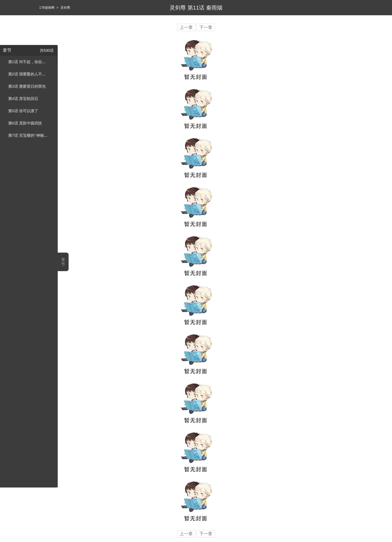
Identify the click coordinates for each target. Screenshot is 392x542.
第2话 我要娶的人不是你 (28, 74)
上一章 (186, 27)
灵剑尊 (65, 8)
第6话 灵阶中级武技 (25, 123)
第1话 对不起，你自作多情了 (28, 62)
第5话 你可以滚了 (23, 111)
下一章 (206, 27)
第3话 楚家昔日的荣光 (27, 86)
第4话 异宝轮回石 (23, 99)
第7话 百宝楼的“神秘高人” (28, 135)
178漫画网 (47, 8)
